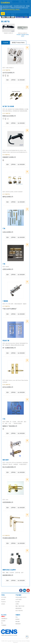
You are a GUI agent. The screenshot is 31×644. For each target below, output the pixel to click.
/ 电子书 (24, 597)
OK (3, 14)
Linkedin (3, 604)
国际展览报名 (19, 608)
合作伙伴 (3, 600)
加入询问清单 (21, 80)
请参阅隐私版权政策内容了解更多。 (11, 10)
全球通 (17, 604)
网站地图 (18, 622)
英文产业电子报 (19, 611)
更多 (8, 80)
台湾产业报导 (19, 600)
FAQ (17, 617)
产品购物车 (4, 625)
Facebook (3, 602)
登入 (2, 623)
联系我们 (18, 619)
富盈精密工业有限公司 (8, 33)
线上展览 (18, 602)
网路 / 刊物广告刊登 (20, 606)
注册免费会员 (4, 619)
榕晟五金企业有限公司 (23, 33)
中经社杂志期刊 (19, 597)
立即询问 (13, 80)
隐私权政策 (18, 624)
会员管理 (3, 621)
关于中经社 (4, 597)
